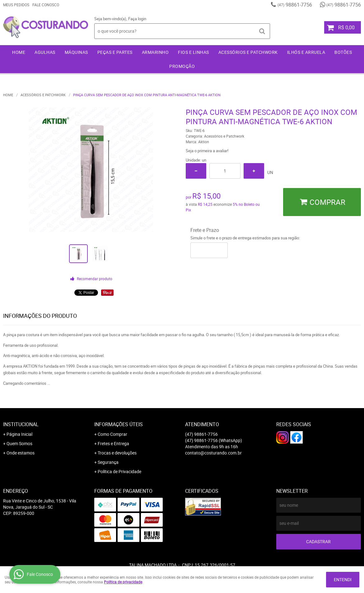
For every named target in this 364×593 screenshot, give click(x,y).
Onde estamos (21, 453)
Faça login (137, 19)
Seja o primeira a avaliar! (207, 151)
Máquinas (76, 52)
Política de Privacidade (119, 471)
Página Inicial (19, 434)
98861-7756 (295, 5)
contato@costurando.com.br (213, 453)
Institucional (21, 424)
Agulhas (45, 52)
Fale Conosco (46, 5)
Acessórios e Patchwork (248, 52)
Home (19, 52)
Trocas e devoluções (117, 453)
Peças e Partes (115, 52)
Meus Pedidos (16, 5)
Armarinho (155, 52)
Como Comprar (112, 434)
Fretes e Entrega (113, 443)
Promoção (182, 66)
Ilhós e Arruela (306, 52)
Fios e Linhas (194, 52)
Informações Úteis (119, 424)
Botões (343, 52)
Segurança (108, 462)
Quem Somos (19, 443)
